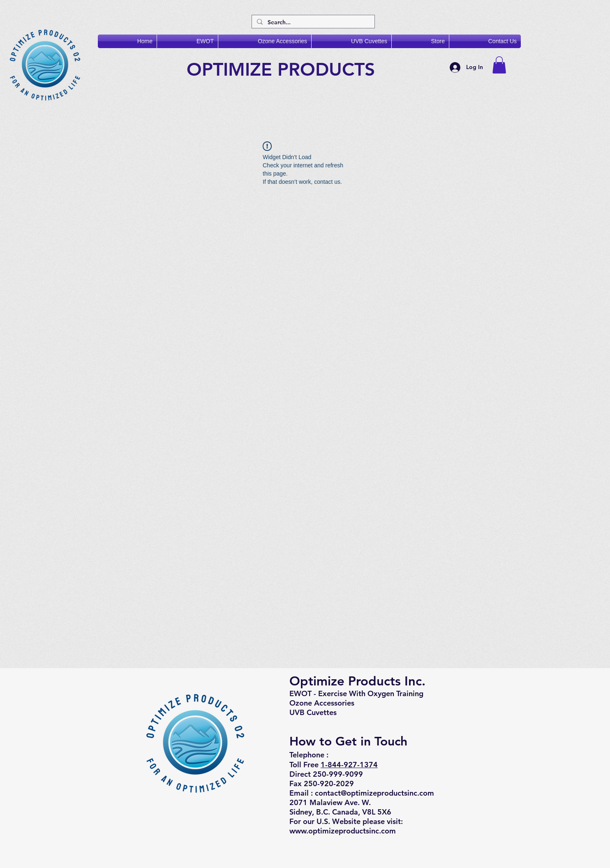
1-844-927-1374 (349, 765)
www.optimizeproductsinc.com (343, 831)
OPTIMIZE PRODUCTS (283, 69)
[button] (499, 65)
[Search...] (312, 23)
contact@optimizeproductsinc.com (374, 793)
